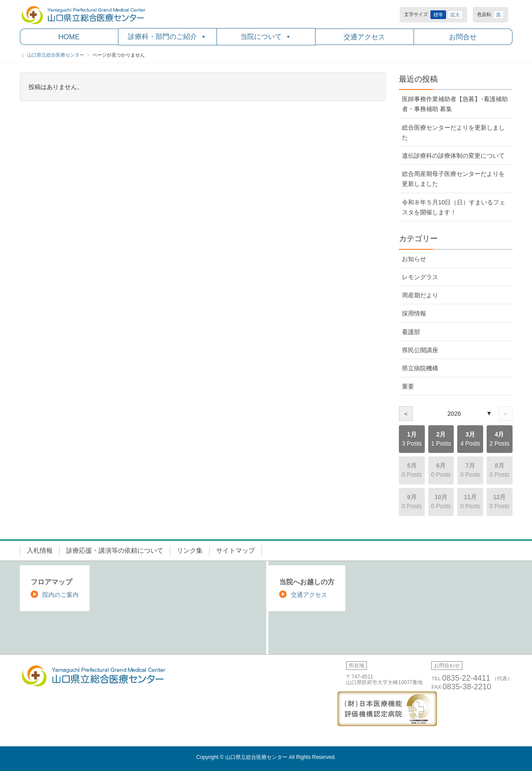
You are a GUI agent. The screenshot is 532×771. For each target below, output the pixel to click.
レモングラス (420, 277)
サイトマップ (236, 551)
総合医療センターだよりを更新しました (453, 132)
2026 (454, 414)
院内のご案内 (61, 595)
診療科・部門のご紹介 (167, 37)
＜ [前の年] (406, 414)
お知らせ (414, 259)
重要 (408, 386)
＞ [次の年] (506, 414)
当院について (266, 37)
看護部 (411, 332)
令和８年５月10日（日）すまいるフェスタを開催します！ (454, 207)
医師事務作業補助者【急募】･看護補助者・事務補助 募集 (455, 104)
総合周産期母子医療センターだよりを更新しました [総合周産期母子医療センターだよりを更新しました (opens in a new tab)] (453, 179)
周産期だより (420, 295)
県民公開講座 (420, 350)
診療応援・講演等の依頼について (115, 551)
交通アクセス (364, 37)
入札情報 (40, 551)
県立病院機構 (420, 368)
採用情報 (414, 313)
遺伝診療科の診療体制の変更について (453, 156)
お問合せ (463, 37)
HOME (69, 37)
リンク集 (190, 551)
